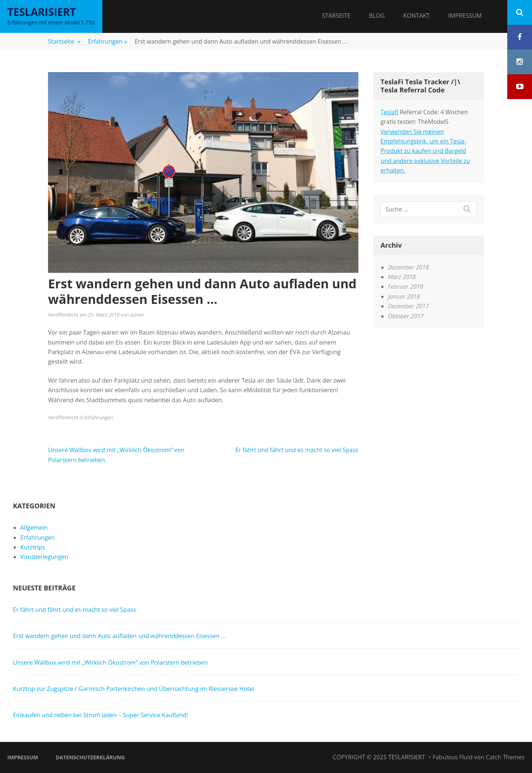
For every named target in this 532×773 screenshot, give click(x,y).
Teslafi (389, 112)
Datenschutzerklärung (90, 757)
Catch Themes (505, 757)
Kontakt (416, 16)
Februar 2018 (405, 287)
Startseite (64, 41)
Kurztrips (33, 547)
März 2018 (402, 277)
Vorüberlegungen (44, 557)
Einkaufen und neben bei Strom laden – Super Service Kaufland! (100, 715)
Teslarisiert (42, 12)
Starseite (336, 16)
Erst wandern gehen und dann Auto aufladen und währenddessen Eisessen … (119, 636)
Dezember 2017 (408, 306)
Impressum (465, 16)
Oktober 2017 (406, 316)
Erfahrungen (108, 41)
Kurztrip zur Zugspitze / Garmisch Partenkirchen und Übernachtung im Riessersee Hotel (134, 689)
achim (137, 315)
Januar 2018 (404, 296)
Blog (377, 16)
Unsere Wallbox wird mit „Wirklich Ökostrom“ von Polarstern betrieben (110, 662)
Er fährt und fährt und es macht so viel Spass (297, 450)
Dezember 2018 (408, 267)
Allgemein (34, 528)
